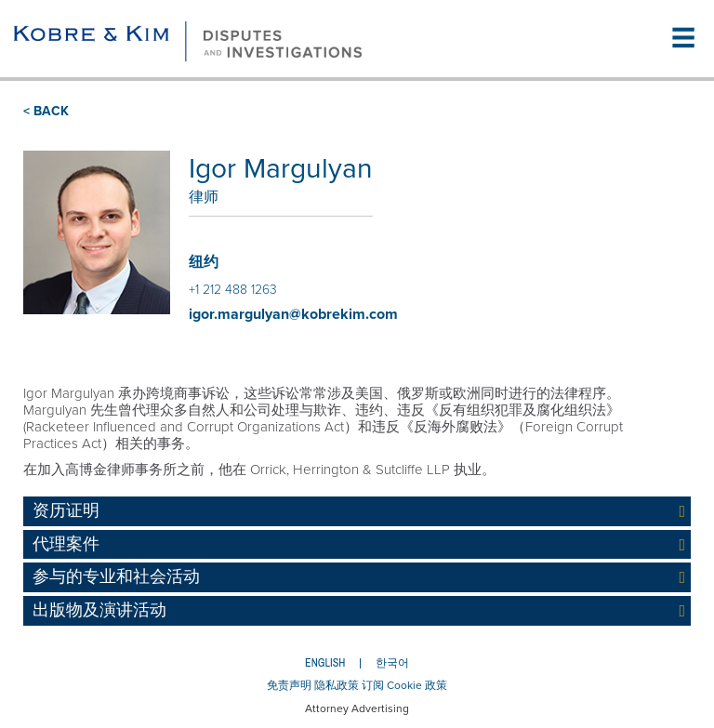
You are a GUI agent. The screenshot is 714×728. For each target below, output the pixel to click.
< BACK (46, 111)
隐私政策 (337, 685)
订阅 (373, 685)
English (325, 663)
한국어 (392, 663)
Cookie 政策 (417, 685)
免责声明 (289, 685)
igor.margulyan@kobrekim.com (293, 314)
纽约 (204, 262)
